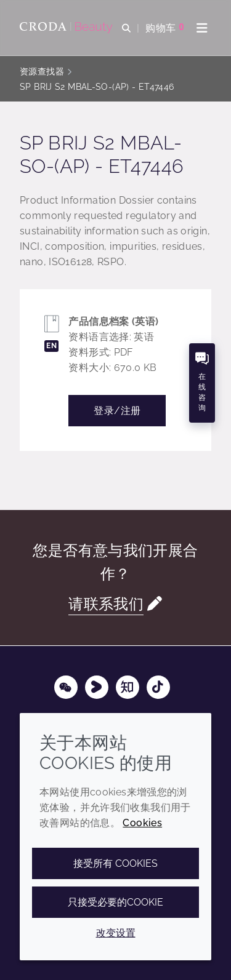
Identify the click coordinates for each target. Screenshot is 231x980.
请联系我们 (106, 604)
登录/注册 (117, 411)
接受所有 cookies (115, 863)
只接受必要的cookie (115, 902)
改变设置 (116, 933)
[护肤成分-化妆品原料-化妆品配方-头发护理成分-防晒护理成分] (68, 28)
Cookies (142, 823)
